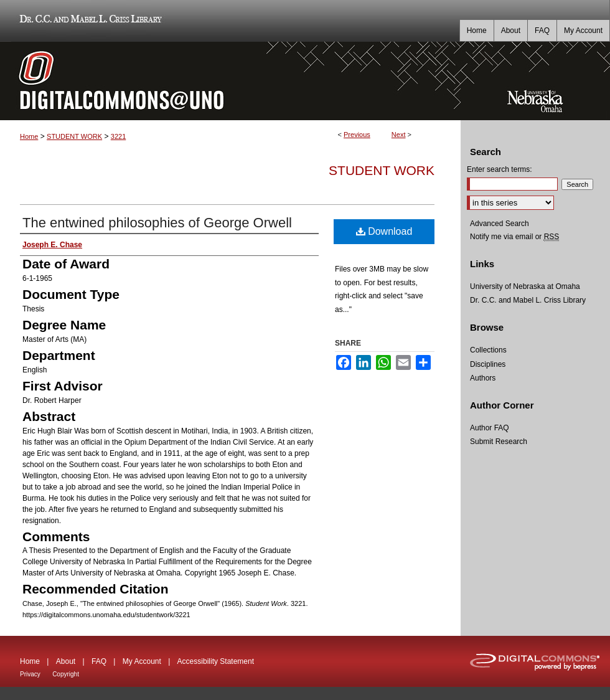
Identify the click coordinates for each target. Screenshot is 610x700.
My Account (142, 661)
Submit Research (499, 442)
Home (29, 136)
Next (399, 135)
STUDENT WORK (74, 136)
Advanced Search (500, 224)
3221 (118, 136)
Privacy (30, 674)
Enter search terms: (500, 169)
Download (384, 231)
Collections (488, 350)
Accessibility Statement (216, 661)
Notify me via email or (514, 237)
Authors (483, 378)
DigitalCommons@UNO (230, 81)
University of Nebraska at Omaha (525, 286)
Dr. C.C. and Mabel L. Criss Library (89, 21)
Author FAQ (490, 428)
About (66, 661)
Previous (357, 135)
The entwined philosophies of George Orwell (157, 223)
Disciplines (488, 364)
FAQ (99, 661)
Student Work (382, 170)
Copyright (66, 674)
